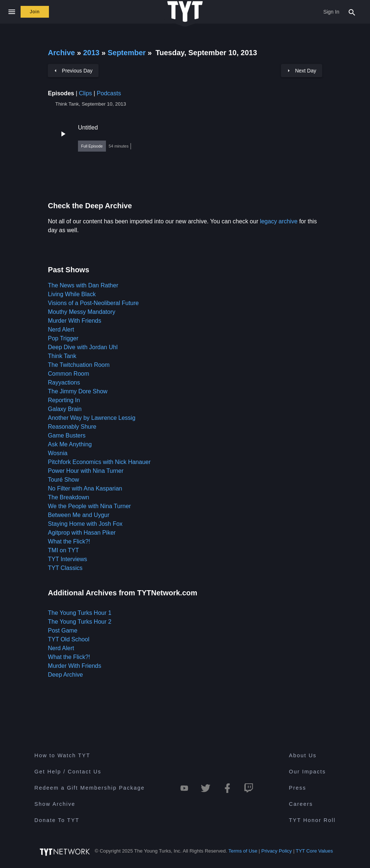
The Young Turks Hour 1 (80, 613)
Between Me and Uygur (79, 515)
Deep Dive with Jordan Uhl (83, 347)
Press (298, 788)
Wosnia (58, 453)
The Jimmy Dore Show (78, 391)
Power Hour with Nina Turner (86, 471)
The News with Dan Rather (83, 285)
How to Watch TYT (63, 755)
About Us (303, 755)
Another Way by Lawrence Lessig (92, 418)
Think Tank (62, 356)
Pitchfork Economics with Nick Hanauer (99, 462)
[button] (185, 138)
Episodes (61, 93)
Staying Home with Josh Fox (85, 524)
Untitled (88, 127)
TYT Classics (65, 568)
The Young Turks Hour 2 (80, 622)
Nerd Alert (61, 330)
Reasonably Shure (72, 427)
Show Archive (55, 804)
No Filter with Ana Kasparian (85, 488)
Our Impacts (307, 772)
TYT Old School (69, 639)
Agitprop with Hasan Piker (82, 533)
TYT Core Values (314, 851)
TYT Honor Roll (312, 820)
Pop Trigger (63, 338)
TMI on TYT (63, 550)
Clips (85, 93)
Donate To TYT (57, 820)
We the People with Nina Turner (89, 506)
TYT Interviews (67, 559)
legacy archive (279, 221)
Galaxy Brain (65, 409)
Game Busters (67, 435)
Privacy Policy (277, 851)
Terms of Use (243, 851)
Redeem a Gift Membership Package (90, 788)
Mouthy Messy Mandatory (81, 312)
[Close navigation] (12, 12)
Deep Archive (65, 675)
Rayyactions (64, 382)
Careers (301, 804)
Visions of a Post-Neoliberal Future (93, 303)
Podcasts (109, 93)
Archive (61, 53)
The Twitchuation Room (79, 365)
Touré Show (63, 480)
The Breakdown (68, 497)
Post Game (63, 630)
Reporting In (64, 400)
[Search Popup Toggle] (352, 12)
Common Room (68, 374)
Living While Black (72, 294)
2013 (91, 53)
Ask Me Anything (70, 444)
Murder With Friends (74, 321)
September (128, 53)
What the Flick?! (69, 541)
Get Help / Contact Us (68, 772)
